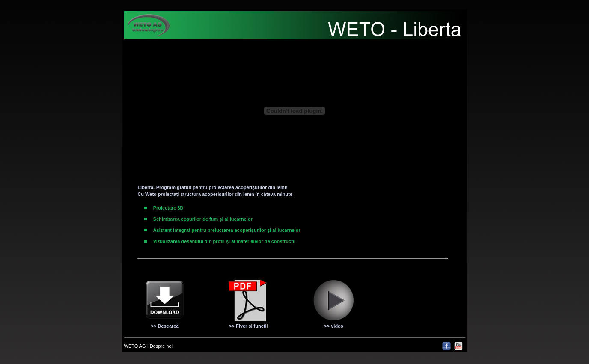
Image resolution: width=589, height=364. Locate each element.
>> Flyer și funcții (248, 326)
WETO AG (136, 346)
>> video (334, 326)
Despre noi (161, 346)
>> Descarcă (165, 326)
